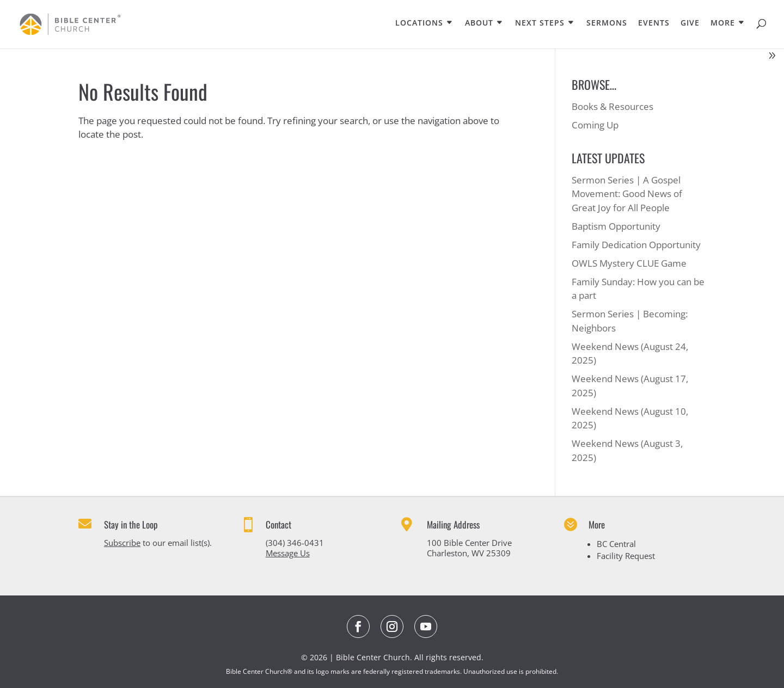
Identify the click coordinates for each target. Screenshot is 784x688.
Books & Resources (612, 106)
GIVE (690, 23)
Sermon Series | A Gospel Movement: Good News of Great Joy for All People (627, 194)
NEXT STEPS (540, 23)
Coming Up (595, 125)
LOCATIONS (419, 23)
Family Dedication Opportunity (636, 245)
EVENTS (654, 23)
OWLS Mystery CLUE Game (629, 263)
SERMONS (607, 23)
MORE (723, 23)
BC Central (616, 544)
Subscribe (122, 543)
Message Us (288, 553)
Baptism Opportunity (616, 226)
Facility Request (626, 556)
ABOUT (479, 23)
